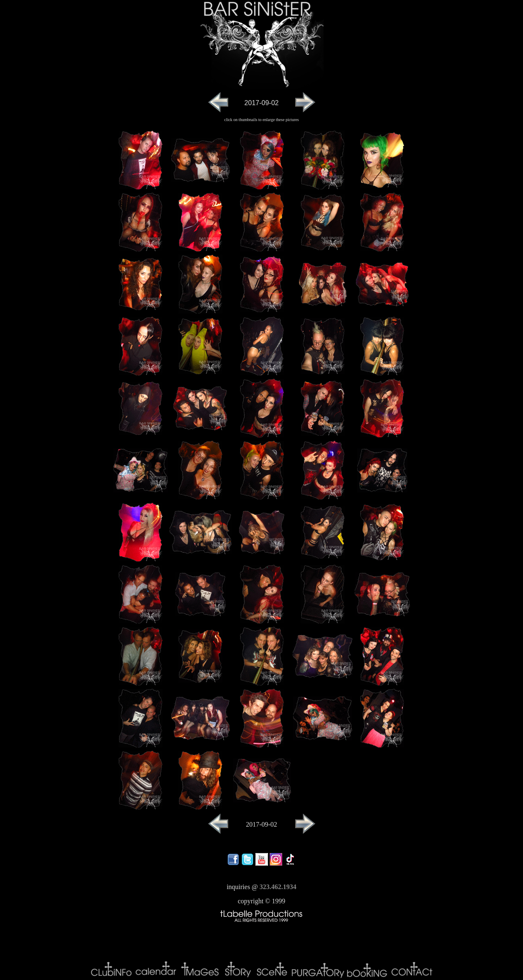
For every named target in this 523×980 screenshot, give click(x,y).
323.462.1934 (278, 887)
